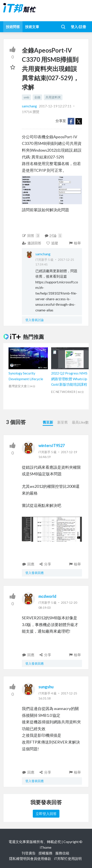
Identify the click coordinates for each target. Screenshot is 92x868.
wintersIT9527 (52, 446)
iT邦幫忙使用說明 (68, 858)
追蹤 (52, 243)
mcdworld (47, 596)
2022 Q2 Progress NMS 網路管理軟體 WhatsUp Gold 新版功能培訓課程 (69, 379)
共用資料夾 (53, 97)
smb (26, 97)
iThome (46, 847)
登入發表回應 (35, 573)
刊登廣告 (29, 853)
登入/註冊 (78, 27)
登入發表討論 (35, 320)
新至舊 (62, 422)
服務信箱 (62, 853)
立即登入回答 (46, 814)
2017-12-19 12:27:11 (55, 106)
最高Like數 (80, 422)
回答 (31, 236)
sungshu (46, 687)
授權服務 (45, 853)
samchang (30, 106)
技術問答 (13, 27)
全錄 (37, 97)
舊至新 (48, 422)
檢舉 (75, 243)
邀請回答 (32, 243)
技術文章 (32, 27)
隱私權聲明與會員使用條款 (30, 858)
